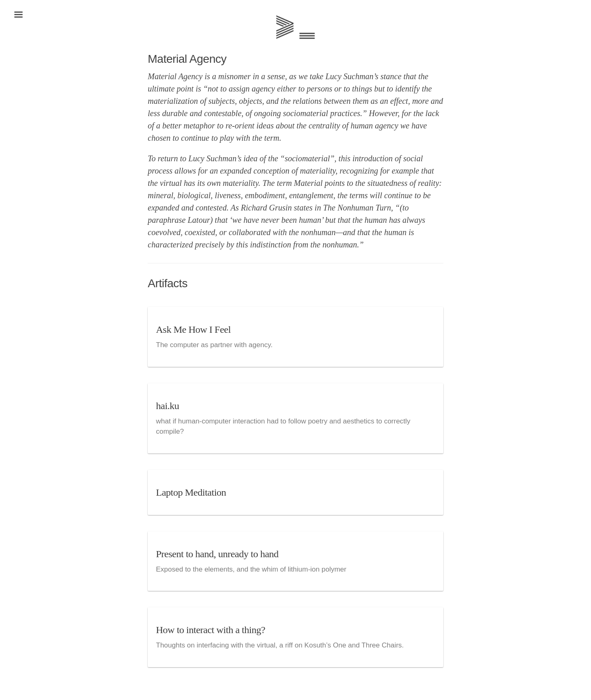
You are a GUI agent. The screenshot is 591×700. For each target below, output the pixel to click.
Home (295, 27)
